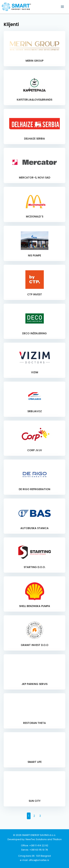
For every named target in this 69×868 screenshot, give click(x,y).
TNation (57, 839)
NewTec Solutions (36, 839)
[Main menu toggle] (62, 7)
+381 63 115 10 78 (39, 850)
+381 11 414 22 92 (39, 845)
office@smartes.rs (39, 860)
